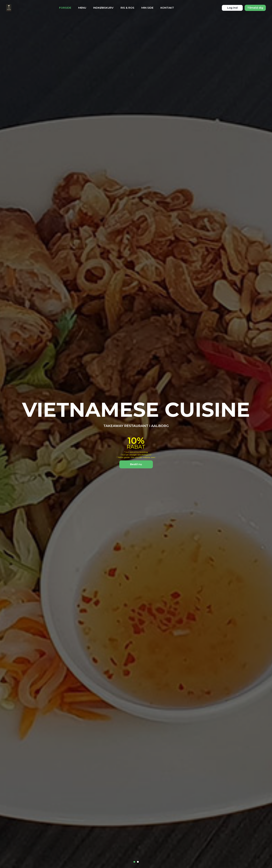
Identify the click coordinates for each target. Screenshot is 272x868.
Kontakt (167, 8)
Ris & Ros (127, 8)
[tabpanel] (136, 434)
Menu (82, 8)
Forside (65, 8)
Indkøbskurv (103, 8)
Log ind (232, 8)
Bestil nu (136, 464)
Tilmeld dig (255, 8)
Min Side (147, 8)
